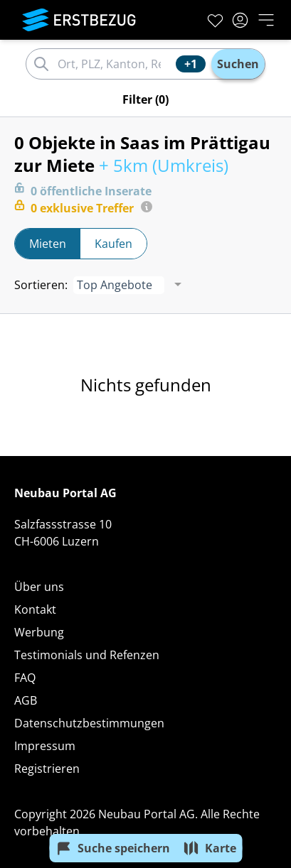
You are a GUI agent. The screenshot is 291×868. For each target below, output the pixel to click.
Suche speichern (112, 848)
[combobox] (115, 64)
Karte (209, 848)
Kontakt (35, 609)
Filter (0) (145, 99)
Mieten (48, 244)
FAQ (25, 678)
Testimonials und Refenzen (87, 655)
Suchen (238, 64)
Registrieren (47, 769)
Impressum (45, 746)
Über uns (39, 587)
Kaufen (113, 244)
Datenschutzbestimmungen (89, 723)
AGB (26, 700)
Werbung (39, 632)
